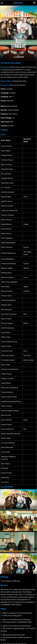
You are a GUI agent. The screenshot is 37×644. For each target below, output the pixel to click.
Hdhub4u (18, 3)
